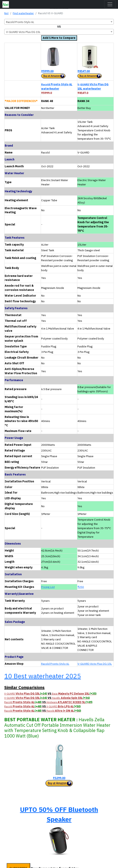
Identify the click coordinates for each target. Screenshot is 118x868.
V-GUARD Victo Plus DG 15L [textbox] (23, 32)
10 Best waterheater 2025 (43, 676)
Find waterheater (23, 13)
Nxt (6, 13)
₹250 (81, 587)
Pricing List (48, 587)
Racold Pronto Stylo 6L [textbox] (20, 22)
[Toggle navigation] (110, 4)
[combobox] (59, 22)
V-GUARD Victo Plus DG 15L (95, 664)
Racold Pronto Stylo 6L (55, 664)
